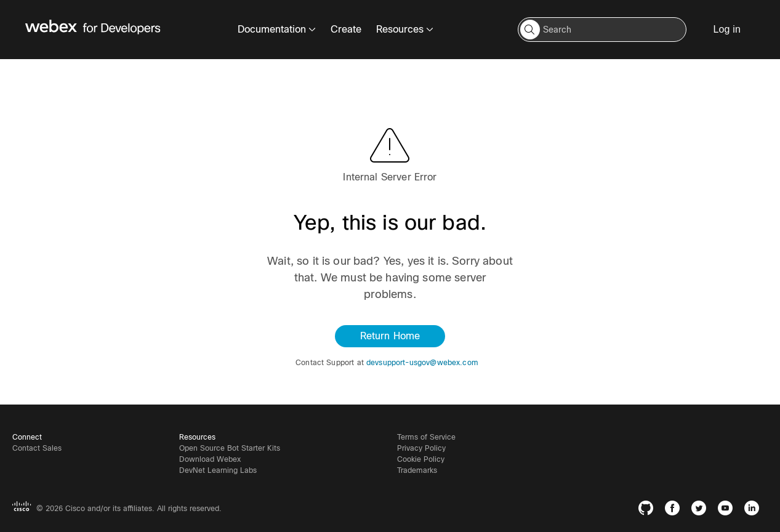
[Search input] (602, 30)
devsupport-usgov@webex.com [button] (422, 363)
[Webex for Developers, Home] (93, 30)
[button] (530, 30)
